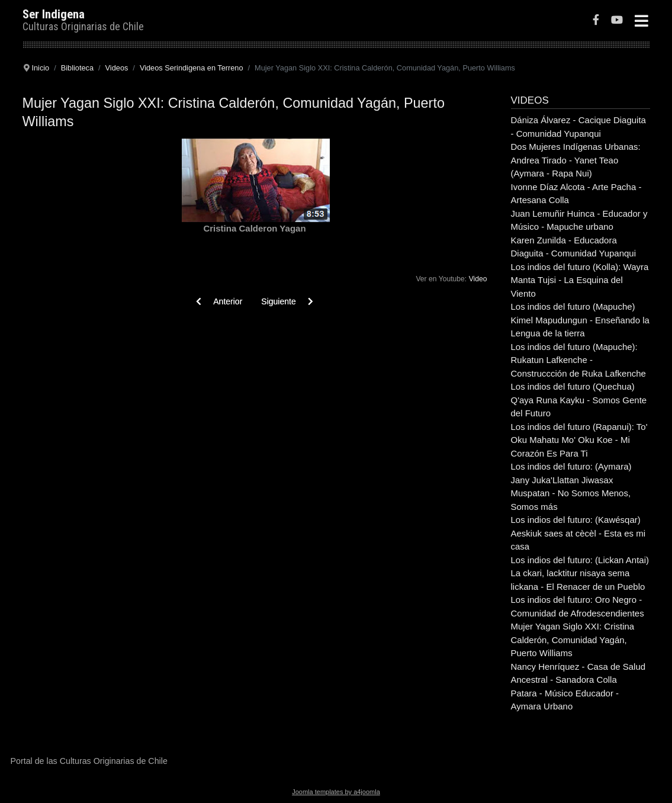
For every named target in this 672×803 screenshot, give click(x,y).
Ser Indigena (54, 14)
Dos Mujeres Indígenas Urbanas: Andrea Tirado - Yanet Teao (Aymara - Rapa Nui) (576, 160)
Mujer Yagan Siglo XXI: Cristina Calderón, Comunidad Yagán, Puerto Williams (573, 640)
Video (478, 279)
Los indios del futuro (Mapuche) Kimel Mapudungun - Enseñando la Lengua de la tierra (580, 320)
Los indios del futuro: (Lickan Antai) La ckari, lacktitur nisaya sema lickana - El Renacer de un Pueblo (580, 573)
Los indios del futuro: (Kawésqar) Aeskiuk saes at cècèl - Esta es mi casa (578, 533)
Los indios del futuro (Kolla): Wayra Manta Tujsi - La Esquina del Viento (580, 280)
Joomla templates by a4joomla (336, 792)
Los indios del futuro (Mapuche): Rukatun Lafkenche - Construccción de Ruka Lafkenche (578, 360)
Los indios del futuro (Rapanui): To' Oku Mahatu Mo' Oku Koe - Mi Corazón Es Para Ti (579, 440)
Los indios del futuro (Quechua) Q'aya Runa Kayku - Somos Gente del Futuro (579, 400)
